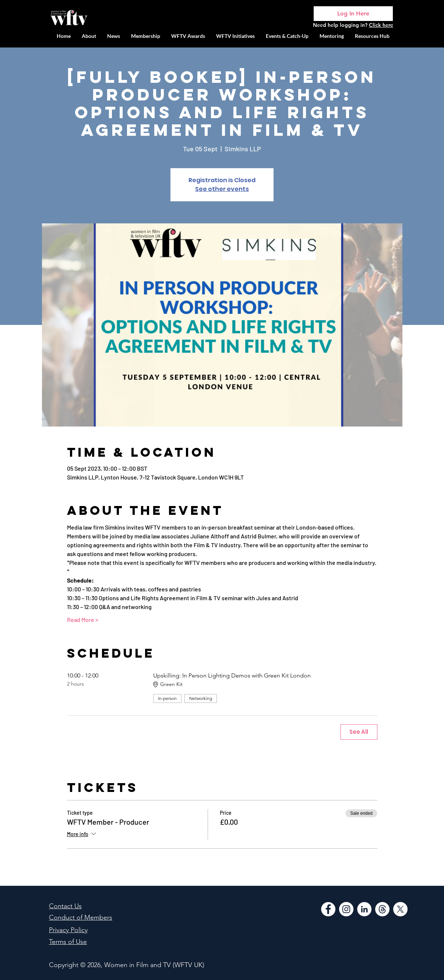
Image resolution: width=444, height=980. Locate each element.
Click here (381, 25)
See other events (222, 189)
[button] (235, 36)
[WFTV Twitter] (400, 909)
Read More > (83, 620)
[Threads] (382, 909)
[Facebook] (328, 909)
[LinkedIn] (364, 909)
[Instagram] (346, 909)
